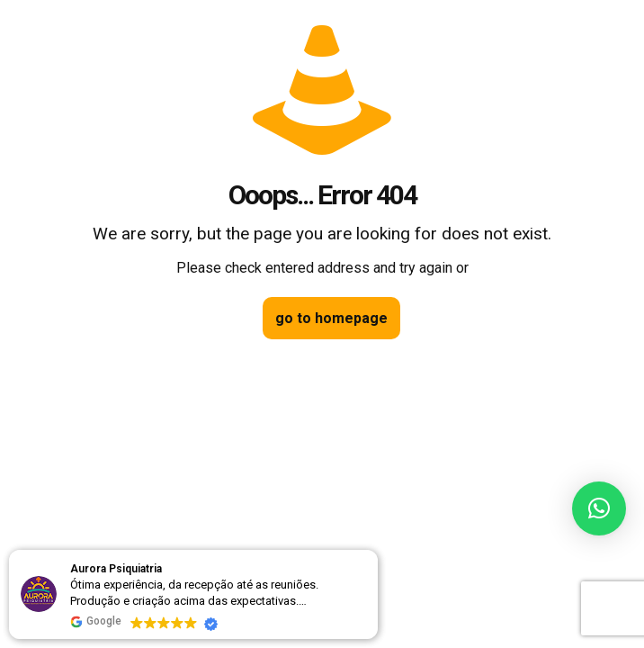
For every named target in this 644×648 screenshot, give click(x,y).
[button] (599, 508)
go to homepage (331, 318)
